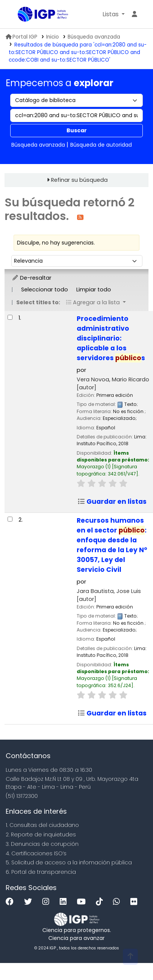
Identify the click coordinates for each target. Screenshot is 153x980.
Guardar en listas (112, 502)
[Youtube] (83, 902)
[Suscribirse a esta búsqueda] (80, 217)
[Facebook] (12, 902)
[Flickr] (136, 902)
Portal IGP (22, 37)
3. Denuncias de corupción (42, 844)
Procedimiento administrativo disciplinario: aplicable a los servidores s (111, 338)
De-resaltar (32, 278)
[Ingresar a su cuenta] (134, 14)
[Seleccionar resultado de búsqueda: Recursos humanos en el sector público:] (10, 519)
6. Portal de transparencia (41, 872)
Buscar (77, 130)
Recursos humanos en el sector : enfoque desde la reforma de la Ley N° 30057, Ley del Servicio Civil (112, 545)
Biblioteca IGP (20, 15)
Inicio (53, 37)
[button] (114, 14)
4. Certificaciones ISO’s (36, 853)
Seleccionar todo (45, 290)
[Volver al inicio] (130, 957)
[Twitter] (30, 902)
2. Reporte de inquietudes (41, 834)
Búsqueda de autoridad (101, 145)
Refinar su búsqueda (79, 180)
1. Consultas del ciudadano (42, 825)
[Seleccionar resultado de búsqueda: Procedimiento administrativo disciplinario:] (10, 317)
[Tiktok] (101, 902)
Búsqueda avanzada (94, 37)
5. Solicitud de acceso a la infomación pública (69, 862)
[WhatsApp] (118, 902)
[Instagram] (48, 902)
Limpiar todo (94, 290)
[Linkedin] (65, 902)
